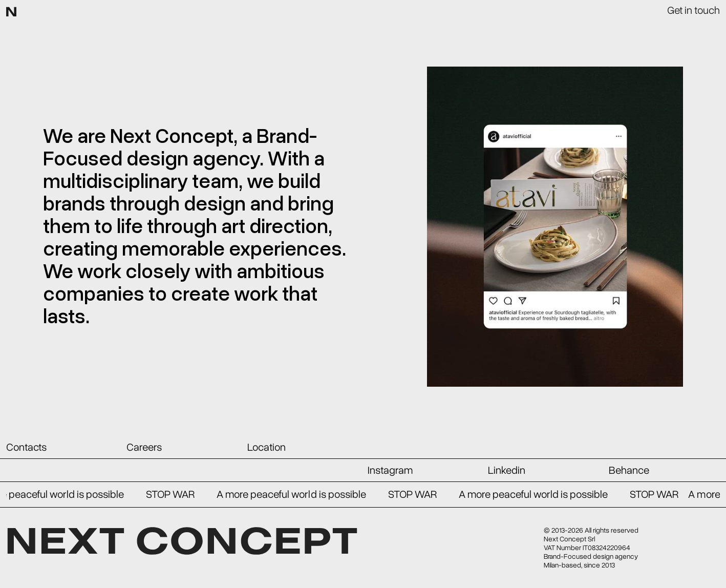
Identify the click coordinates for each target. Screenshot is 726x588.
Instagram (390, 470)
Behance (629, 470)
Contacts (26, 447)
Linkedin (507, 470)
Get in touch (693, 10)
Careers (144, 447)
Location (266, 447)
